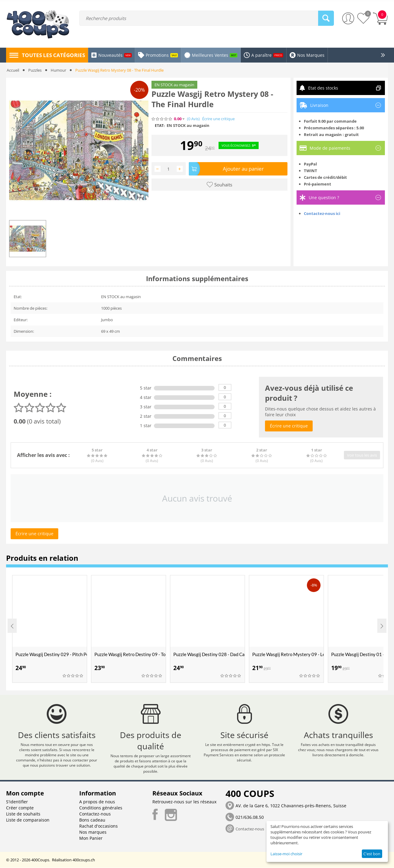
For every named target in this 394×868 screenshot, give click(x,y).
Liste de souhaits (23, 814)
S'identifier (17, 802)
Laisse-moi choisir (286, 854)
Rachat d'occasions (98, 826)
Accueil (13, 70)
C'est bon (372, 854)
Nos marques (93, 832)
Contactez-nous (95, 814)
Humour (58, 70)
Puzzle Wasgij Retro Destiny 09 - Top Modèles (130, 654)
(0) (193, 119)
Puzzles (35, 70)
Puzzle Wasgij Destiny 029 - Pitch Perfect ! (51, 654)
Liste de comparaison (28, 820)
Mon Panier (91, 838)
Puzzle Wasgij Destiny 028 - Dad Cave (209, 654)
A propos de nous (97, 802)
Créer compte (20, 808)
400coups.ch (84, 860)
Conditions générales (101, 808)
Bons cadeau (92, 820)
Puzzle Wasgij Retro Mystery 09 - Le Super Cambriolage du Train (288, 654)
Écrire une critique (218, 119)
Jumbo (107, 320)
